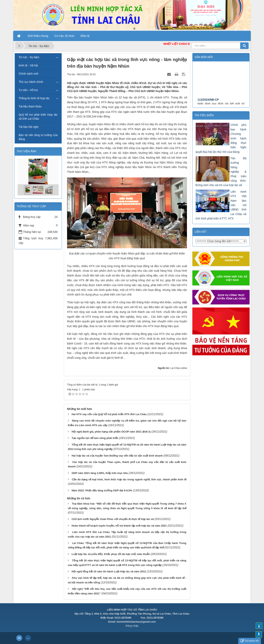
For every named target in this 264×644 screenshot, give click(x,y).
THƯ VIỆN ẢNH (26, 151)
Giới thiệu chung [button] (38, 36)
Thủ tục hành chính (31, 82)
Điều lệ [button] (85, 36)
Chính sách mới (28, 74)
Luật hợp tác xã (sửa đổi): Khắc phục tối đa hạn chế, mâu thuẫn (111, 554)
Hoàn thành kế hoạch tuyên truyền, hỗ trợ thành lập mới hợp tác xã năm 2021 (119, 526)
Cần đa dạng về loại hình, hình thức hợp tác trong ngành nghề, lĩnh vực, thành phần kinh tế (129, 479)
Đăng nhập (132, 626)
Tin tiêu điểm (204, 115)
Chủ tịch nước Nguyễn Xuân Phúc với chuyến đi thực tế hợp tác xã (113, 519)
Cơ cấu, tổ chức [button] (64, 36)
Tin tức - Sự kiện (29, 57)
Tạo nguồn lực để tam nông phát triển (95, 438)
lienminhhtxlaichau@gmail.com (136, 622)
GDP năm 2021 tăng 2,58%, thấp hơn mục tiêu (100, 473)
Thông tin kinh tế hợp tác (34, 98)
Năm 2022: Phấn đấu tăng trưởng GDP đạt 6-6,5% (102, 490)
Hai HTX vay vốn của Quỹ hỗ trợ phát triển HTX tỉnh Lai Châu (109, 414)
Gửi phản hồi (250, 641)
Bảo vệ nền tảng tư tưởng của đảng (38, 137)
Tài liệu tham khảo (30, 106)
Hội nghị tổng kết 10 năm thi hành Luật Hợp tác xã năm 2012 (109, 571)
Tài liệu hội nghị (29, 127)
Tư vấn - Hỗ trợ (28, 90)
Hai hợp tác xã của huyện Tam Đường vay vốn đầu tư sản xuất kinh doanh (117, 456)
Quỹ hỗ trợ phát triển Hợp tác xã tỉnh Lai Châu (38, 117)
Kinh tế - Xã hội (28, 65)
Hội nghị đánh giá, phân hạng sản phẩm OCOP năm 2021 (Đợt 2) (111, 432)
